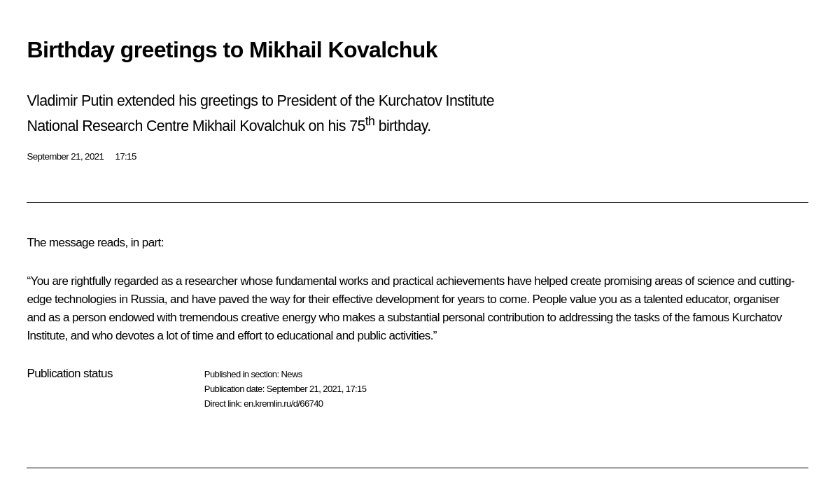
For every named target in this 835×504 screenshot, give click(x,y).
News (291, 374)
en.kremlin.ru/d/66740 (283, 404)
